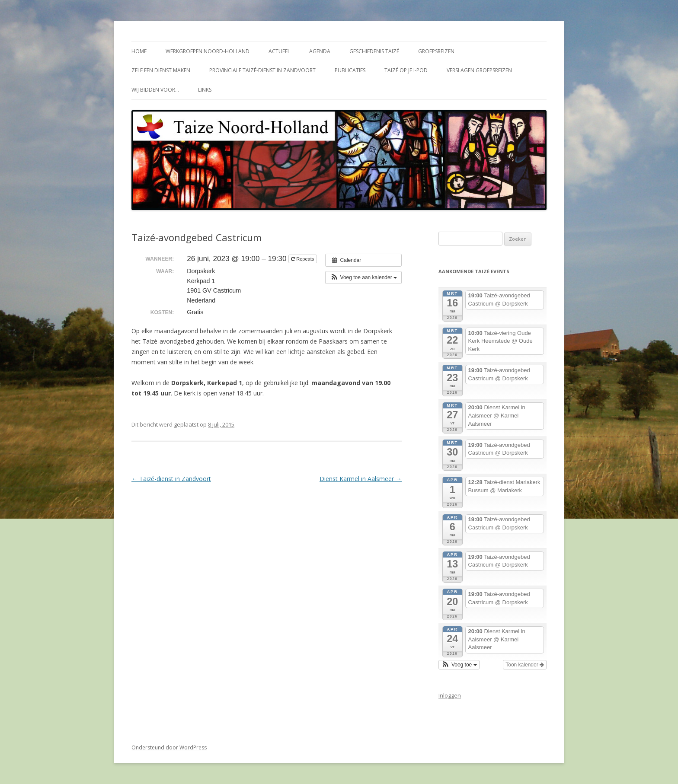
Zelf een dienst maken (161, 70)
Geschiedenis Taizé (374, 51)
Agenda (320, 51)
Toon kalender (525, 665)
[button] (363, 277)
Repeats (303, 259)
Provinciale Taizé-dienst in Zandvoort (262, 70)
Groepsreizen (436, 51)
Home (139, 51)
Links (205, 90)
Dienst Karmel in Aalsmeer (361, 479)
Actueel (279, 51)
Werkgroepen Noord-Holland (208, 51)
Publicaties (350, 70)
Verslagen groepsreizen (479, 70)
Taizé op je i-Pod (406, 70)
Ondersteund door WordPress (169, 747)
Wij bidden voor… (155, 90)
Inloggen (450, 695)
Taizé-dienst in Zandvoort (171, 479)
